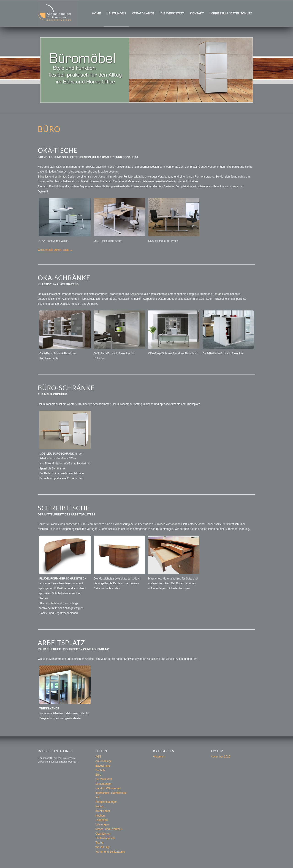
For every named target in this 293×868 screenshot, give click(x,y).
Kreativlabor (103, 811)
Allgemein (159, 757)
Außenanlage (104, 761)
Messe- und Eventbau (109, 829)
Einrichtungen (104, 784)
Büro (98, 775)
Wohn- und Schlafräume (110, 852)
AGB (98, 757)
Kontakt (100, 806)
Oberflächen (103, 834)
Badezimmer (103, 766)
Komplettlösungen (106, 802)
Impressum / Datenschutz (111, 793)
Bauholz (100, 770)
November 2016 (220, 757)
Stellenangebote (105, 838)
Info (98, 797)
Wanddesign (103, 847)
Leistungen (102, 825)
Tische (99, 843)
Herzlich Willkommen (108, 788)
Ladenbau (102, 820)
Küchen (100, 816)
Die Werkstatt (104, 779)
